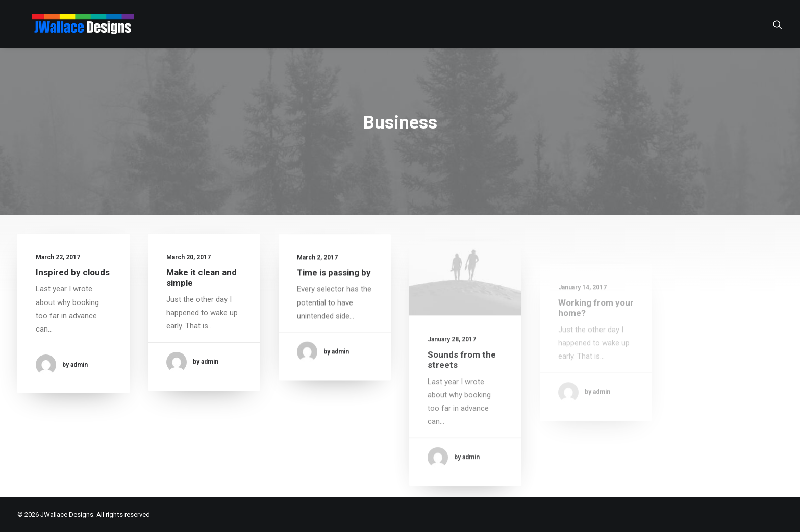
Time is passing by (334, 281)
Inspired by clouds (73, 272)
